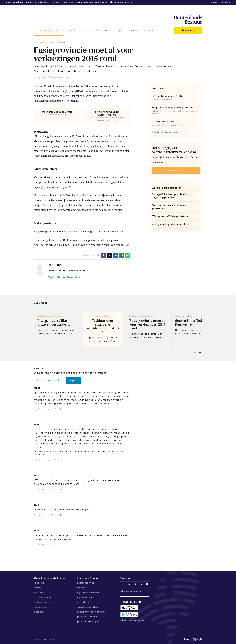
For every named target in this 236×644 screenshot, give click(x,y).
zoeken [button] (227, 2)
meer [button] (128, 2)
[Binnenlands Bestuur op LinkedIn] (135, 584)
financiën (72, 30)
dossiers (39, 612)
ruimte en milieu (91, 30)
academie (31, 2)
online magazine (84, 2)
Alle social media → (132, 591)
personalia (40, 607)
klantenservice (86, 583)
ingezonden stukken (89, 593)
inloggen (215, 2)
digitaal (121, 30)
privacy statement (88, 617)
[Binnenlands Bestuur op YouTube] (147, 584)
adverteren (44, 2)
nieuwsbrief (68, 2)
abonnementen (43, 597)
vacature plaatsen (88, 607)
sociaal (109, 30)
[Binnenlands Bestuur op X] (129, 584)
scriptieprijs (101, 2)
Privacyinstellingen (88, 622)
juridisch (147, 30)
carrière (134, 30)
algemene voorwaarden (91, 612)
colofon (82, 588)
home (8, 2)
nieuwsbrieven (86, 597)
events (56, 2)
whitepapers (116, 2)
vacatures (18, 2)
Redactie (41, 78)
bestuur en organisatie (48, 30)
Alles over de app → (132, 621)
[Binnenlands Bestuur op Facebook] (123, 584)
